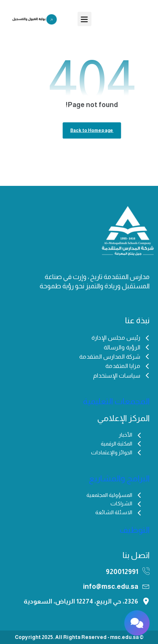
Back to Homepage (92, 130)
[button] (84, 19)
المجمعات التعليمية (116, 401)
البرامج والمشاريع (119, 478)
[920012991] (146, 571)
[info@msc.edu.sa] (146, 586)
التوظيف (135, 530)
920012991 (122, 572)
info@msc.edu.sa (111, 586)
